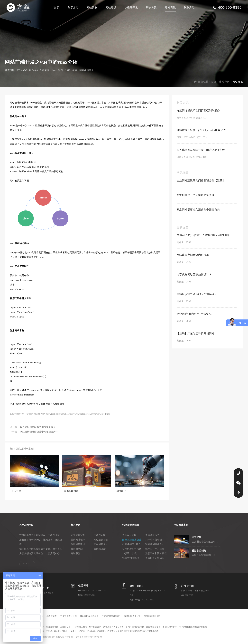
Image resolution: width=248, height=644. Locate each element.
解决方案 (151, 7)
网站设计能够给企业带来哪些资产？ (39, 434)
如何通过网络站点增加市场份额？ (38, 429)
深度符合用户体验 (155, 551)
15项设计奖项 (129, 555)
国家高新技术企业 (132, 542)
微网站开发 (100, 551)
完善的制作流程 (131, 560)
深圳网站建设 (78, 546)
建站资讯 (170, 7)
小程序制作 (51, 618)
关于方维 (73, 7)
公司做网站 (77, 551)
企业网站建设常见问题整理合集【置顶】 (201, 182)
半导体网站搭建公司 (111, 618)
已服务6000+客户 (131, 546)
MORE (26, 565)
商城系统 (76, 555)
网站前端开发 (87, 72)
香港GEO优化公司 (132, 618)
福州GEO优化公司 (152, 618)
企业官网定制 (78, 537)
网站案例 (92, 7)
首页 (214, 83)
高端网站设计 (101, 546)
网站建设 (111, 7)
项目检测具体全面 (155, 546)
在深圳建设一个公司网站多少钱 (196, 197)
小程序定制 (100, 537)
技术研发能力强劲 (132, 551)
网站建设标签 (101, 542)
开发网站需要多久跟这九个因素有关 (198, 211)
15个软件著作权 (154, 542)
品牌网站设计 (78, 542)
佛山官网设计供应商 (89, 618)
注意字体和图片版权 (156, 555)
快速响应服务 (152, 537)
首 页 (56, 7)
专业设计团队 (129, 537)
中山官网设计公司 (69, 618)
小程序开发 (131, 7)
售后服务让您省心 (155, 560)
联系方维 (189, 7)
